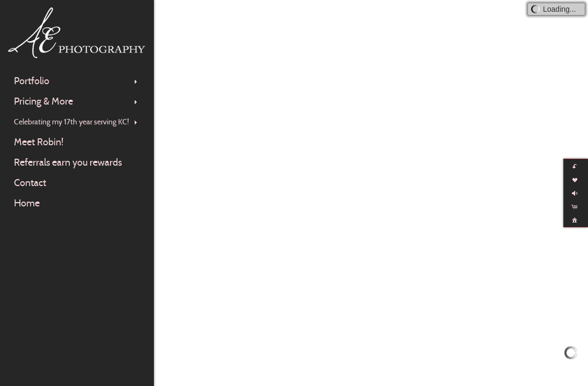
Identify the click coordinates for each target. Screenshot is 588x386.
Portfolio (77, 81)
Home (27, 203)
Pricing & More (77, 101)
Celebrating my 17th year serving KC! (77, 122)
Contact (30, 183)
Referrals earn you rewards (68, 162)
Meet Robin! (39, 142)
